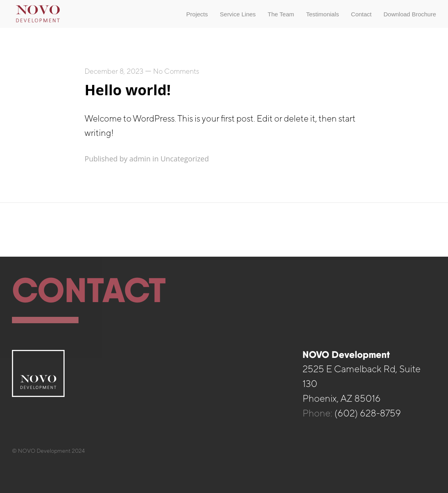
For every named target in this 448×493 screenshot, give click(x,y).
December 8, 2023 (114, 72)
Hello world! (128, 90)
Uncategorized (185, 159)
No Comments (176, 72)
